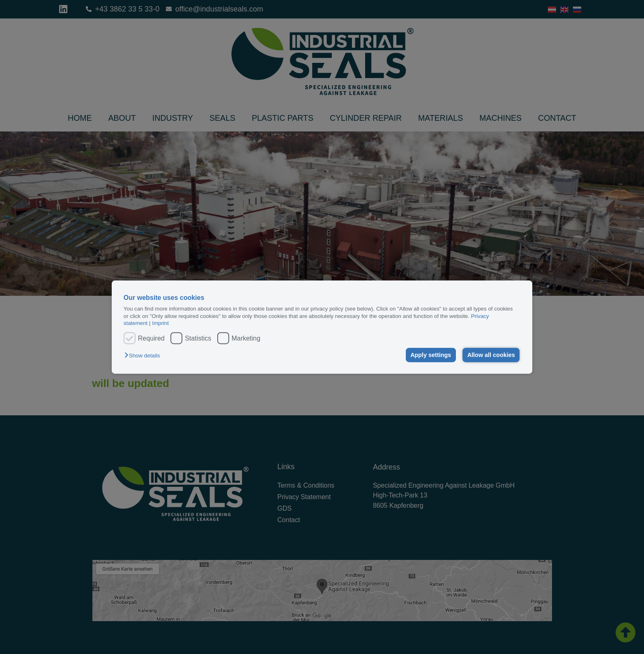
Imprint (160, 323)
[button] (144, 356)
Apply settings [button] (431, 355)
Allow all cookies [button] (491, 355)
